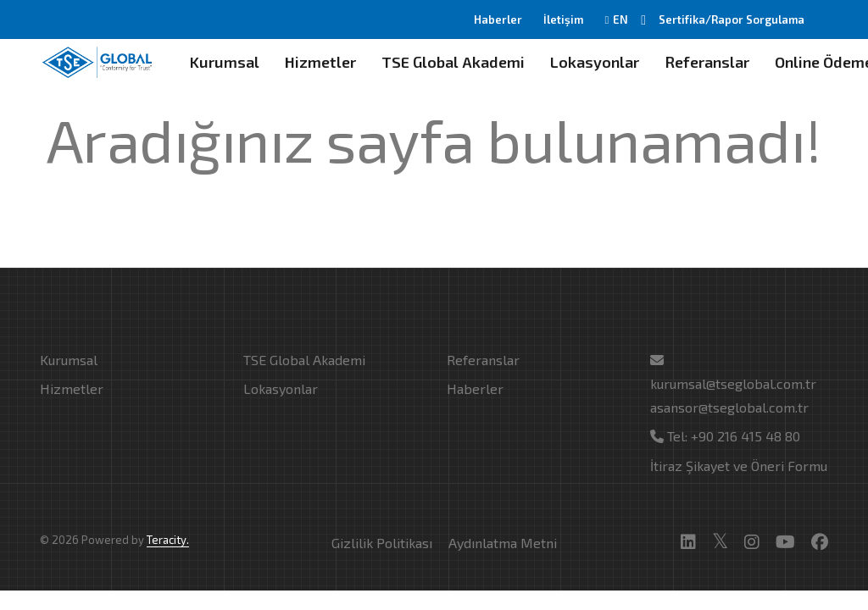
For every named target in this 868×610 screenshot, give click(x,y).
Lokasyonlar (595, 62)
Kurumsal (225, 62)
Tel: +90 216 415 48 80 (725, 436)
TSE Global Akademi (453, 62)
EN (616, 19)
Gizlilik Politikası (382, 543)
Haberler (498, 19)
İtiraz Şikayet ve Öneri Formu (739, 466)
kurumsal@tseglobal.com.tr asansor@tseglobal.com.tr (733, 384)
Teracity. (168, 540)
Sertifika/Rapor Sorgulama (732, 19)
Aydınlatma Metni (503, 543)
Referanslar (707, 62)
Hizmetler (320, 62)
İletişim (563, 19)
